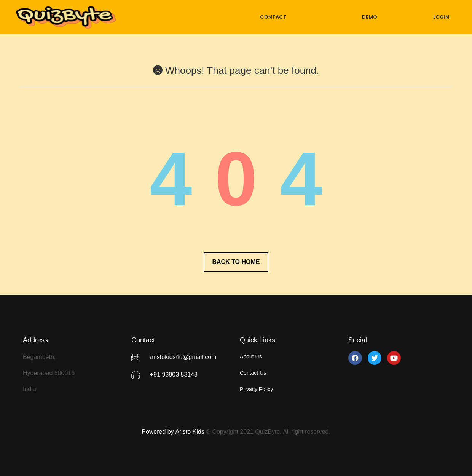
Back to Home (236, 262)
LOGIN (441, 17)
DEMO (370, 17)
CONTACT (273, 17)
